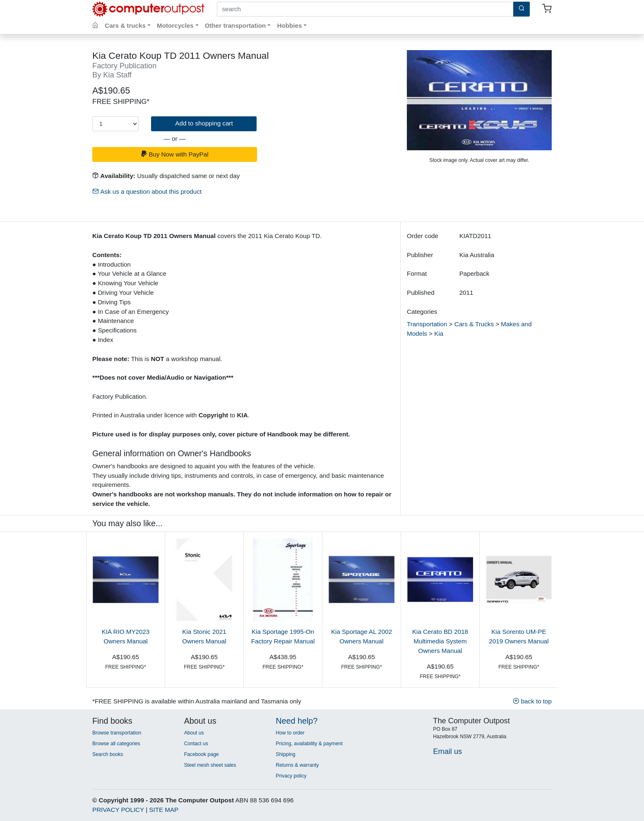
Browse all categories (116, 744)
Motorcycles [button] (175, 25)
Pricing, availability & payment (309, 744)
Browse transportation (117, 733)
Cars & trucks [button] (125, 25)
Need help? (297, 721)
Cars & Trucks (474, 324)
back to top (532, 701)
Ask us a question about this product (147, 191)
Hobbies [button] (289, 25)
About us (194, 733)
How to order (290, 733)
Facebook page (202, 754)
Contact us (196, 744)
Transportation (427, 324)
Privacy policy (291, 776)
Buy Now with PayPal (175, 154)
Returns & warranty (297, 765)
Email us (447, 751)
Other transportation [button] (235, 25)
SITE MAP (164, 810)
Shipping (285, 754)
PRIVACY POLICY (118, 810)
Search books (108, 754)
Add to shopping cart (204, 123)
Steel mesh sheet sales (210, 765)
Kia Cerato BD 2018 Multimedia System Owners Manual (440, 641)
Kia (439, 333)
